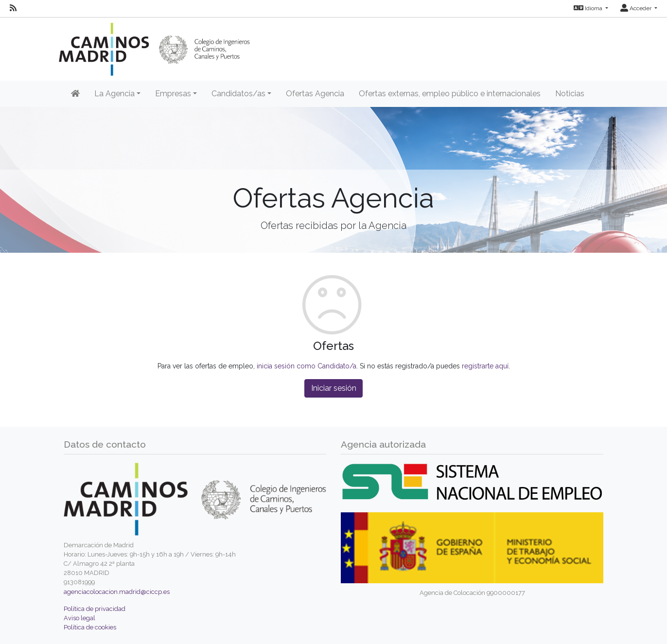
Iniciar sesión (334, 388)
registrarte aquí (485, 366)
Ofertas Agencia (315, 94)
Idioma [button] (589, 8)
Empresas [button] (173, 94)
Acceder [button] (637, 8)
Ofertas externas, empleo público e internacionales (450, 94)
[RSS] (13, 8)
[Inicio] (75, 94)
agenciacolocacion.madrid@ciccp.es (117, 592)
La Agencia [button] (114, 94)
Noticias (570, 94)
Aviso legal (79, 618)
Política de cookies (90, 627)
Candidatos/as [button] (238, 94)
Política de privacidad (95, 609)
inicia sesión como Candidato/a (307, 366)
